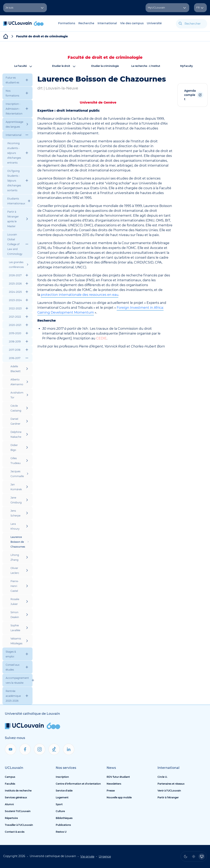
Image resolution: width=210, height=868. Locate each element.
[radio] (186, 856)
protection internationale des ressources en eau (80, 295)
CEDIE (101, 338)
